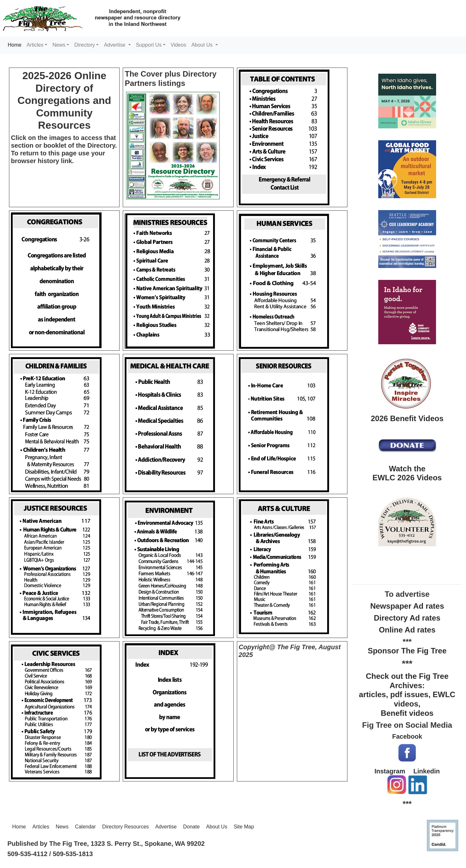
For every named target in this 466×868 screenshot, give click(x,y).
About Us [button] (202, 45)
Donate (192, 827)
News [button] (59, 45)
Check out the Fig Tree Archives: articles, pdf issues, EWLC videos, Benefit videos (407, 695)
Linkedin (426, 771)
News (62, 827)
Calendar (85, 827)
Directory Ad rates (407, 618)
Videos (179, 45)
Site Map (244, 827)
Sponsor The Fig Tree (407, 651)
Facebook (407, 736)
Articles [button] (35, 45)
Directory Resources (125, 827)
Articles (41, 827)
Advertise (166, 827)
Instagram (390, 771)
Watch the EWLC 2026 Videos (407, 473)
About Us (217, 827)
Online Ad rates (407, 630)
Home (16, 44)
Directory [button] (85, 45)
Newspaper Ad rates (407, 606)
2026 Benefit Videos (407, 418)
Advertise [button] (115, 45)
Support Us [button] (149, 45)
